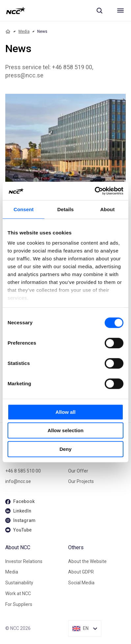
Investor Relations (24, 561)
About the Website (87, 561)
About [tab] (107, 209)
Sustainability (19, 583)
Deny (66, 449)
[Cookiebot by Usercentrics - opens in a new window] (95, 191)
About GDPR (81, 572)
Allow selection (65, 430)
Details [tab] (65, 209)
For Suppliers (19, 604)
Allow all (66, 412)
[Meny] (120, 10)
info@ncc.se (18, 481)
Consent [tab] (24, 209)
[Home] (8, 31)
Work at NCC (18, 594)
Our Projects (81, 481)
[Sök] (99, 10)
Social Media (81, 583)
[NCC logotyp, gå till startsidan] (16, 10)
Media (24, 31)
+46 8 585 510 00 (23, 471)
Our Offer (78, 471)
